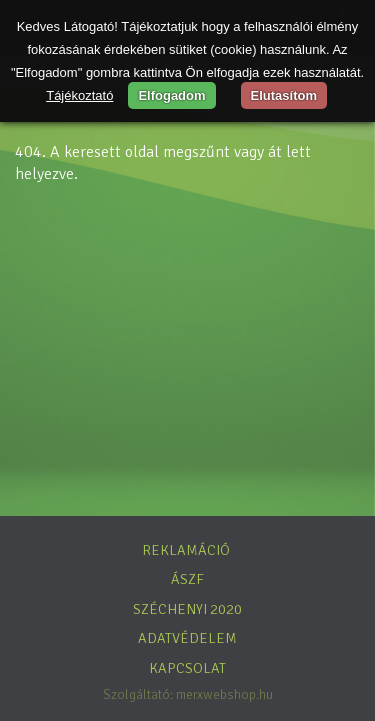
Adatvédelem (187, 638)
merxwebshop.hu (224, 694)
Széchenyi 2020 (187, 609)
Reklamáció (186, 550)
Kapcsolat (187, 668)
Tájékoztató (79, 95)
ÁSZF (187, 579)
